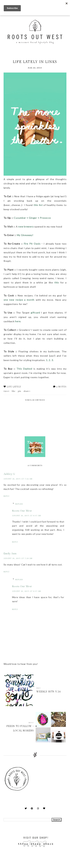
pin (20, 391)
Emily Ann (10, 554)
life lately (14, 387)
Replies (19, 504)
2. (50, 360)
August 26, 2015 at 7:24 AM (18, 479)
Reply (7, 496)
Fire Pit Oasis (32, 244)
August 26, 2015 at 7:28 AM (18, 558)
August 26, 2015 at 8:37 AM (26, 516)
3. (53, 360)
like (14, 391)
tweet (6, 391)
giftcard (35, 313)
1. (47, 360)
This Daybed (24, 369)
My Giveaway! (25, 235)
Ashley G (9, 474)
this (56, 282)
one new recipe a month (19, 300)
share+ (27, 391)
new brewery (26, 227)
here (18, 321)
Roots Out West (22, 511)
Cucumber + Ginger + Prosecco (32, 218)
